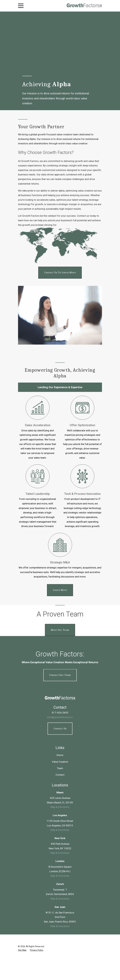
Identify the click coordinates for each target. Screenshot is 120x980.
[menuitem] (22, 891)
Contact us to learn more (60, 272)
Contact (60, 716)
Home (60, 696)
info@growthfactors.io (60, 658)
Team (60, 709)
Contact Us (60, 670)
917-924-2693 (60, 654)
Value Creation (60, 703)
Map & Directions (60, 748)
